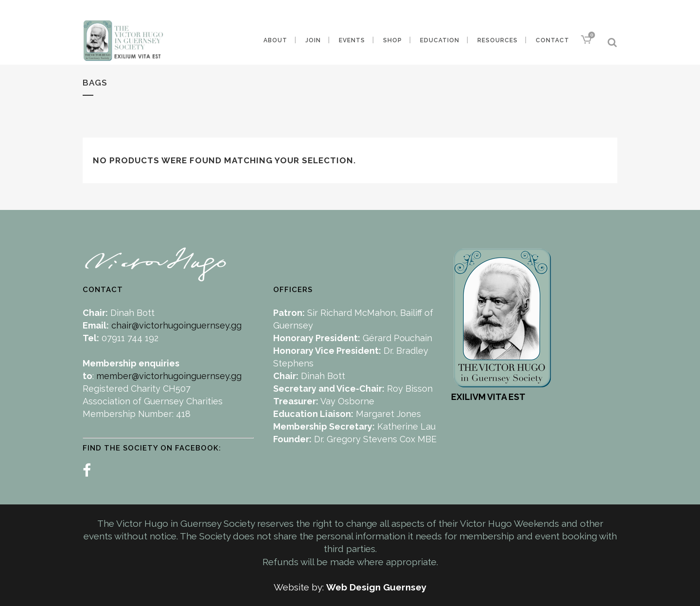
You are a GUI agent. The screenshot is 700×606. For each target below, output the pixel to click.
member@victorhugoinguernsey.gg (169, 376)
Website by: (300, 587)
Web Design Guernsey (376, 587)
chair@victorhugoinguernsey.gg (176, 325)
